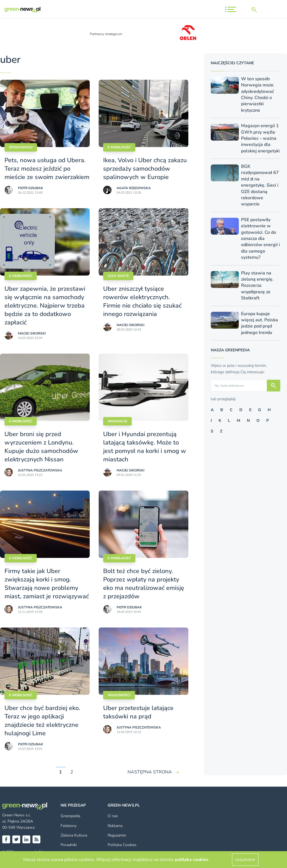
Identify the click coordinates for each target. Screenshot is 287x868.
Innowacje (117, 421)
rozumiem (245, 860)
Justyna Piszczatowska (40, 470)
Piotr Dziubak (31, 188)
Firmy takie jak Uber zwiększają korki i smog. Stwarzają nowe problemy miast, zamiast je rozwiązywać (47, 584)
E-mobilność (119, 147)
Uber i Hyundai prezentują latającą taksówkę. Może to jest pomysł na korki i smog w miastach (145, 447)
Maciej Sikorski (32, 333)
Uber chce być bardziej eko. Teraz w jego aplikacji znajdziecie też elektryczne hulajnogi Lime (42, 721)
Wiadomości (119, 695)
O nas (113, 816)
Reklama (115, 826)
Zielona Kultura (74, 835)
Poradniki (69, 845)
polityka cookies (192, 860)
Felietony (69, 826)
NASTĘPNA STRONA (150, 772)
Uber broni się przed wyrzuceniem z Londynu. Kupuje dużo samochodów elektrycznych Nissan (41, 447)
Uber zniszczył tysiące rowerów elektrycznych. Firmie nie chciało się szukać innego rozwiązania (142, 301)
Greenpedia (70, 816)
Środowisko (21, 147)
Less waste (118, 276)
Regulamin (117, 835)
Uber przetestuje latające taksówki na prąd (138, 712)
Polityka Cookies (122, 845)
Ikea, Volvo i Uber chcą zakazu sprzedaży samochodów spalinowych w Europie (145, 169)
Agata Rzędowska (134, 188)
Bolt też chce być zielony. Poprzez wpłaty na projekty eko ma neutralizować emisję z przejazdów (144, 584)
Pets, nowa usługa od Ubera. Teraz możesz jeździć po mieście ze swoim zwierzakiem (47, 169)
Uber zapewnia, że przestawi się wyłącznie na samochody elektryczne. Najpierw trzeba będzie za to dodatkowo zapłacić (45, 306)
